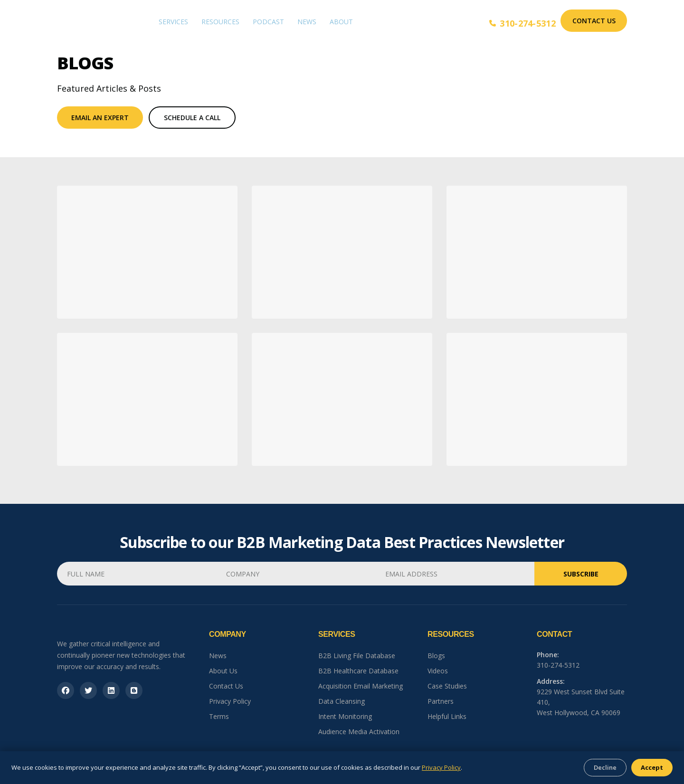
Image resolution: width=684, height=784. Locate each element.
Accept (652, 767)
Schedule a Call (192, 118)
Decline (605, 767)
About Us (223, 671)
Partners (441, 701)
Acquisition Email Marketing (361, 686)
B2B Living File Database (357, 656)
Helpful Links (447, 716)
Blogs (436, 656)
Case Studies (447, 686)
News (307, 22)
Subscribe (581, 574)
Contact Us (594, 21)
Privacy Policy (230, 701)
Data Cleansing (342, 701)
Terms (219, 716)
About (341, 22)
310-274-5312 (522, 23)
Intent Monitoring (345, 716)
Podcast (268, 22)
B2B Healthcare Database (358, 671)
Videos (438, 671)
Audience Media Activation (359, 732)
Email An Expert (100, 118)
